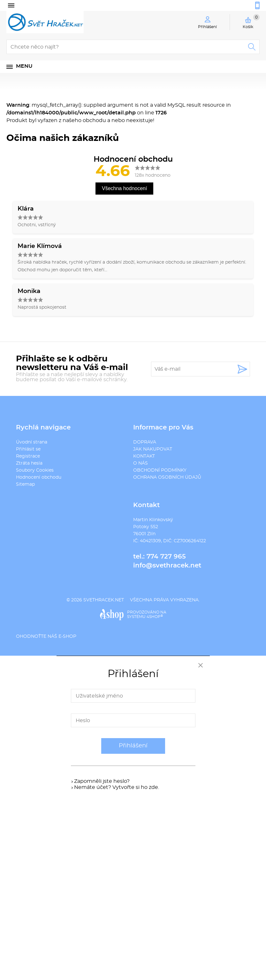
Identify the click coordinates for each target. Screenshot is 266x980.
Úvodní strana (32, 442)
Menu (24, 66)
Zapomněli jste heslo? (102, 781)
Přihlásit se (28, 449)
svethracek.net (104, 600)
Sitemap (25, 484)
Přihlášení (133, 746)
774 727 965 (166, 557)
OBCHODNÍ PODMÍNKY (160, 470)
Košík (251, 21)
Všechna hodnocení (124, 188)
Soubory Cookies (35, 470)
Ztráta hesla (29, 463)
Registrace (28, 456)
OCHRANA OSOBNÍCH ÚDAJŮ (167, 477)
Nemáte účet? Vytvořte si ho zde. (117, 787)
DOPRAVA (145, 442)
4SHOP (155, 617)
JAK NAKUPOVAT (153, 449)
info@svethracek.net (167, 566)
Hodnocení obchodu (39, 477)
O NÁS (141, 463)
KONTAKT (144, 456)
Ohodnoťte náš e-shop (46, 637)
